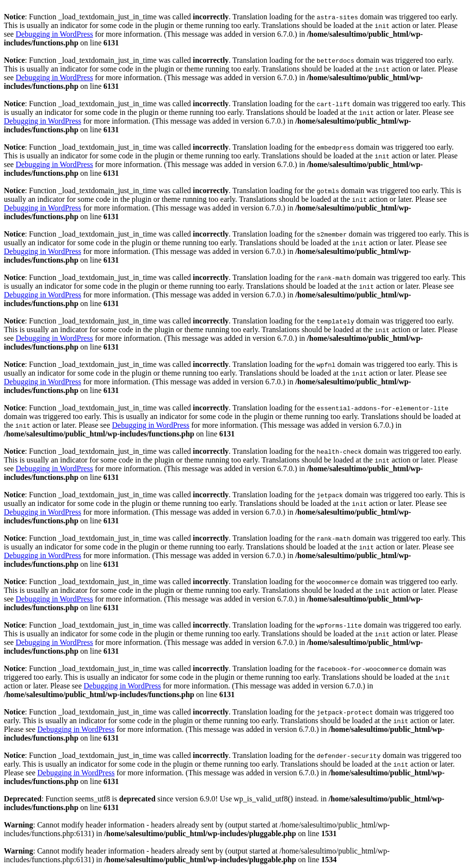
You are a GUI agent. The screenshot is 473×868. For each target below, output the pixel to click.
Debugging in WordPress (54, 34)
